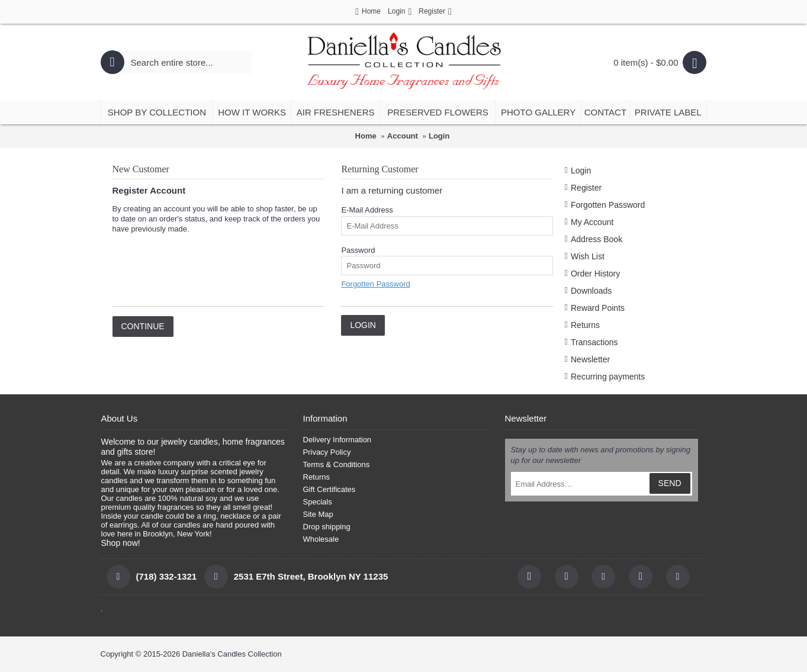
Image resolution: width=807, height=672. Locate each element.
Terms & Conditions (337, 464)
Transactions (594, 342)
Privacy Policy (327, 452)
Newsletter (590, 359)
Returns (585, 325)
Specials (318, 502)
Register (586, 188)
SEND (670, 483)
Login (439, 136)
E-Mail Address (367, 210)
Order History (595, 274)
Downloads (591, 291)
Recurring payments (608, 377)
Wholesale (321, 539)
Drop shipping (327, 527)
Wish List (588, 256)
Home (366, 136)
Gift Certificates (329, 489)
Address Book (597, 239)
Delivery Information (337, 440)
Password (358, 250)
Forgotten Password (608, 205)
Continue (143, 326)
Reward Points (598, 308)
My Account (592, 222)
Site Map (318, 514)
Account (403, 136)
